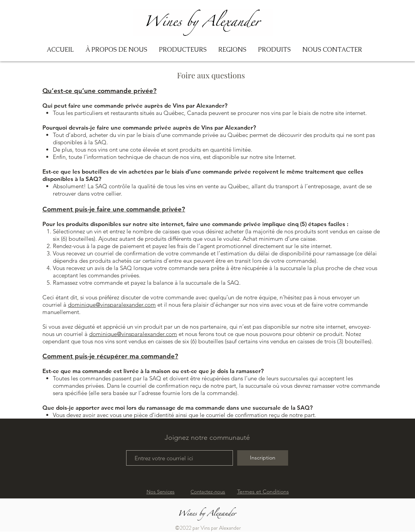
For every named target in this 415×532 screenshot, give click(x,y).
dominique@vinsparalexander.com (112, 305)
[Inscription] (263, 458)
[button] (232, 50)
